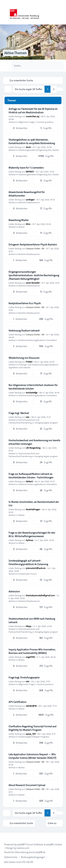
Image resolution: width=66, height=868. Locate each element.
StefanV (29, 481)
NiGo (28, 224)
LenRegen (30, 199)
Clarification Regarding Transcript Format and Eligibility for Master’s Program (32, 728)
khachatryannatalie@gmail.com (40, 595)
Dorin (28, 147)
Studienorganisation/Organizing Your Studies (39, 150)
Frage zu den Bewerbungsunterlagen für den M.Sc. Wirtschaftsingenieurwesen (32, 534)
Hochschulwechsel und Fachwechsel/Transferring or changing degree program (33, 421)
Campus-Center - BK (35, 248)
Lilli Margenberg (33, 448)
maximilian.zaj (32, 116)
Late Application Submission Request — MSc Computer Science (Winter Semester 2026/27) (32, 756)
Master (21, 227)
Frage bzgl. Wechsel (19, 413)
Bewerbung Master (19, 220)
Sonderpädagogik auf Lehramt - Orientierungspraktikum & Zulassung (28, 562)
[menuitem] (11, 857)
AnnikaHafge (32, 392)
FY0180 (29, 362)
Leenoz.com (23, 848)
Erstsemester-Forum (27, 574)
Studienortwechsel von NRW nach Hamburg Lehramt (32, 620)
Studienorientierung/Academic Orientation (38, 340)
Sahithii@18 (31, 706)
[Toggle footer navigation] (4, 835)
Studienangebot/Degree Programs (34, 737)
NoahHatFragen (33, 509)
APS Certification (17, 702)
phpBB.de (40, 852)
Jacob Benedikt (33, 283)
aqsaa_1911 (31, 734)
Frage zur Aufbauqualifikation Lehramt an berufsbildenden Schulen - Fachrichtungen (31, 476)
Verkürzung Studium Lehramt (24, 331)
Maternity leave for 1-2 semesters (26, 168)
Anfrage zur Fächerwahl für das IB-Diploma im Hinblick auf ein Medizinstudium (33, 111)
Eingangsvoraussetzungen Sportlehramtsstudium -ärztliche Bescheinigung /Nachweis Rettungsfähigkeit (34, 275)
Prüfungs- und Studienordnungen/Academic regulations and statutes (34, 366)
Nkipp (29, 626)
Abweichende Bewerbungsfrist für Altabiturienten (27, 194)
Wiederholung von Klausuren (24, 358)
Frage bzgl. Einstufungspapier (24, 677)
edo (28, 417)
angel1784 (30, 657)
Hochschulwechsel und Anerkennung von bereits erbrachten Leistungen (34, 442)
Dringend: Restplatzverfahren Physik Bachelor (33, 245)
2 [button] (54, 89)
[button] (60, 89)
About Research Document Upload (27, 785)
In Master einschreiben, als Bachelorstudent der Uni (34, 504)
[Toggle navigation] (62, 12)
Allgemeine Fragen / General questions (36, 122)
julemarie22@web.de (36, 568)
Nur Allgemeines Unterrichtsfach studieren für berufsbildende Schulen (33, 387)
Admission (14, 591)
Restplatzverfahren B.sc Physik (25, 303)
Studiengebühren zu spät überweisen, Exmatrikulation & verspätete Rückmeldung (32, 141)
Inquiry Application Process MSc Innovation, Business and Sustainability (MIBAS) (32, 651)
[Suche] (53, 66)
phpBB (21, 844)
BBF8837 (30, 172)
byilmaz (29, 540)
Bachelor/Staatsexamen (29, 202)
